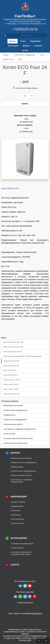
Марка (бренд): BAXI (10, 188)
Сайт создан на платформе (25, 613)
